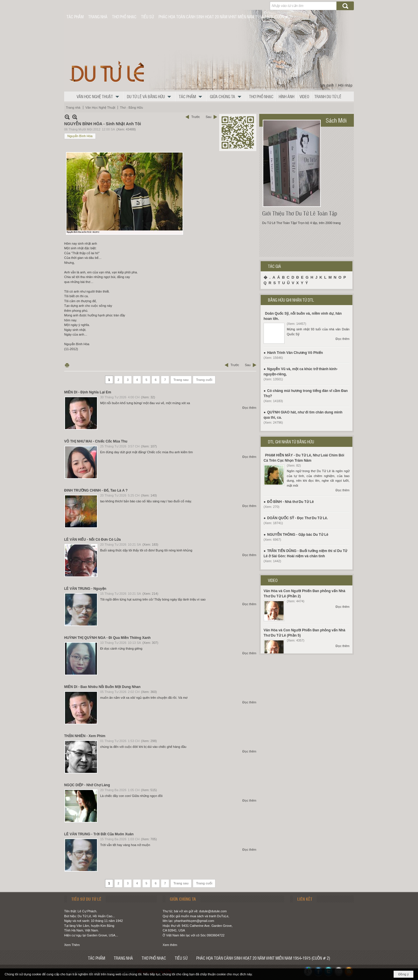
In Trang (67, 365)
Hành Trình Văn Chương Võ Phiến (295, 353)
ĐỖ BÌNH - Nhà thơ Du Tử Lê (290, 502)
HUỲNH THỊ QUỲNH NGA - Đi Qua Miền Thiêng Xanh (107, 638)
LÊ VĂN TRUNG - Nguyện (85, 589)
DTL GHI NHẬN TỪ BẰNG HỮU (291, 442)
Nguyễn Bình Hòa (80, 136)
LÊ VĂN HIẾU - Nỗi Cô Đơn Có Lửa (92, 540)
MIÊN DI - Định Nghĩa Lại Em (88, 392)
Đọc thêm (249, 408)
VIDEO (273, 580)
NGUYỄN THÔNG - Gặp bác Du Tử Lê (298, 535)
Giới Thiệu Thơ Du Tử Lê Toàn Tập (300, 213)
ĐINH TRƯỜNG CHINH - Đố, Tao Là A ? (96, 490)
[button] (99, 96)
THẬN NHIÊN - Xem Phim (85, 736)
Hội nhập (345, 85)
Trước (196, 117)
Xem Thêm (72, 945)
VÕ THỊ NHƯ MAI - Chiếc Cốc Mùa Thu (96, 441)
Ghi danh (327, 85)
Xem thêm (170, 945)
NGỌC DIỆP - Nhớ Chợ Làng (87, 785)
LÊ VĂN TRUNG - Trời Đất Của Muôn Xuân (99, 834)
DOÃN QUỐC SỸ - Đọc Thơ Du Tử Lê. (297, 518)
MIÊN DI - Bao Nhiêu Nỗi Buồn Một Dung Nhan (102, 687)
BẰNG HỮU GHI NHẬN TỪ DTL (291, 300)
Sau (208, 117)
